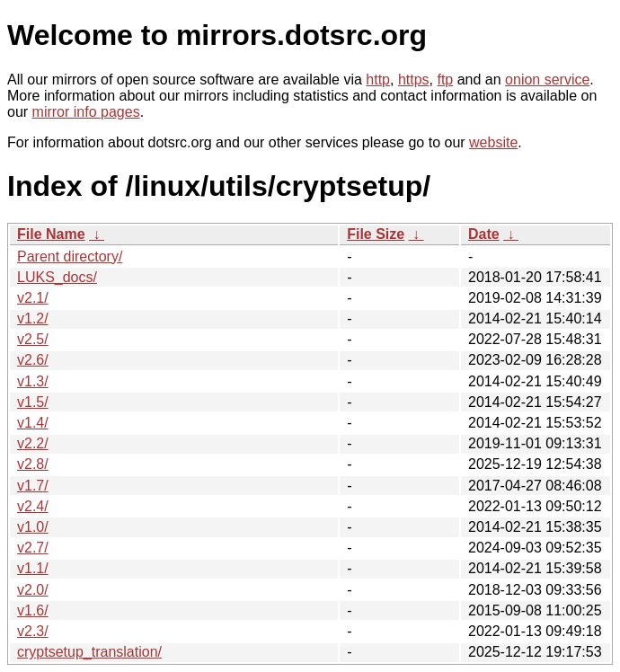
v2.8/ (33, 464)
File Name (51, 234)
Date (484, 234)
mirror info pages (86, 112)
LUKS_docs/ (57, 277)
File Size (376, 234)
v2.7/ (33, 548)
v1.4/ (33, 423)
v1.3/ (33, 381)
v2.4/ (33, 506)
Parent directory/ (70, 256)
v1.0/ (33, 527)
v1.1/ (33, 568)
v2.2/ (33, 443)
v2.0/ (33, 590)
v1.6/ (33, 610)
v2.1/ (33, 298)
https (414, 80)
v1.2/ (33, 318)
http (378, 80)
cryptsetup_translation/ (89, 652)
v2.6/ (33, 360)
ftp (445, 80)
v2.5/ (33, 339)
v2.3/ (33, 631)
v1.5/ (33, 402)
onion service (547, 80)
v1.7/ (33, 486)
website (493, 142)
